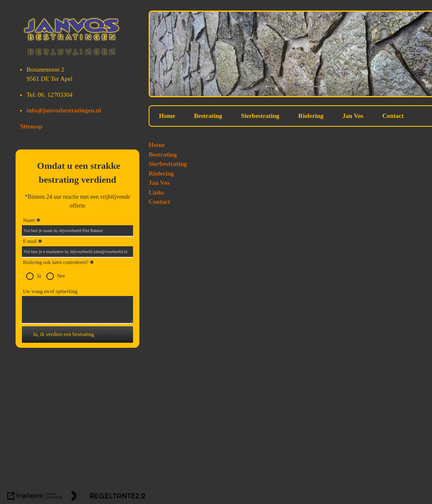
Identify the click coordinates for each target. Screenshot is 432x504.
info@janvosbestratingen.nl (64, 110)
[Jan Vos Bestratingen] (72, 53)
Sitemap (31, 126)
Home (167, 116)
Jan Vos (353, 116)
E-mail (30, 241)
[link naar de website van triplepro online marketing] (35, 497)
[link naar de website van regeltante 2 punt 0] (108, 497)
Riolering (311, 116)
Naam (29, 220)
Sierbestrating (260, 116)
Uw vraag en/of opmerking (50, 291)
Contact (393, 116)
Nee (61, 276)
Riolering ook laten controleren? (58, 263)
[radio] (30, 276)
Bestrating (208, 116)
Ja (39, 276)
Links (156, 192)
